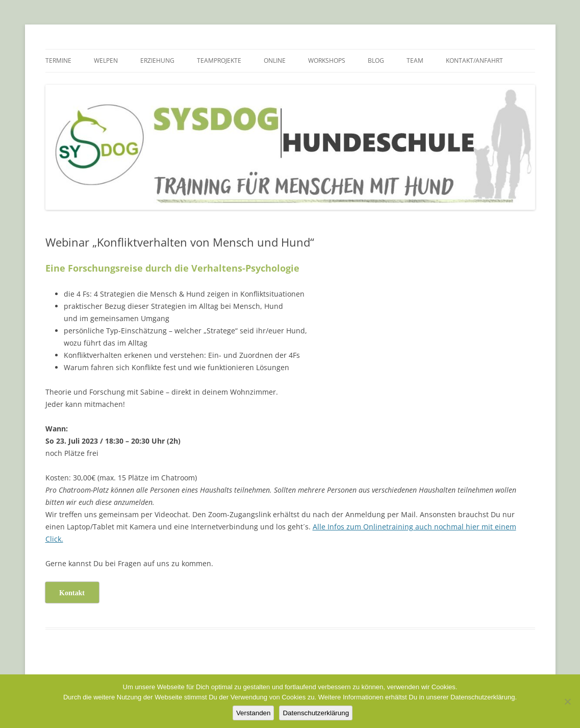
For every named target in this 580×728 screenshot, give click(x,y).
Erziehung (157, 60)
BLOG (376, 60)
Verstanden (253, 713)
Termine (58, 60)
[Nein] (567, 701)
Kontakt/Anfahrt (474, 60)
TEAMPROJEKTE (219, 60)
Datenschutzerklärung (316, 713)
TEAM (415, 60)
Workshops (327, 60)
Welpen (106, 60)
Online (275, 60)
